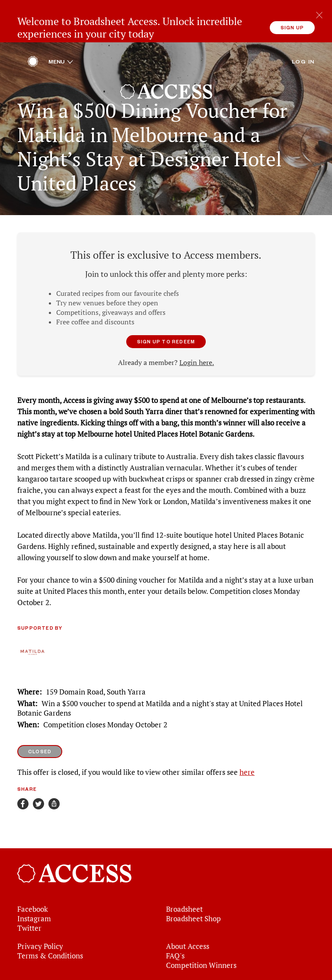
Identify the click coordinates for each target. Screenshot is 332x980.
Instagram (34, 887)
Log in (303, 30)
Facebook (33, 878)
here (247, 741)
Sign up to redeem (166, 310)
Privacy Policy (40, 915)
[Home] (33, 32)
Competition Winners (201, 934)
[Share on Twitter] (38, 772)
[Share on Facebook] (23, 772)
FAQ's (175, 924)
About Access (188, 915)
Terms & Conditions (50, 924)
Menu (61, 30)
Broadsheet (184, 878)
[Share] (54, 772)
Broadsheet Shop (193, 887)
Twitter (29, 897)
